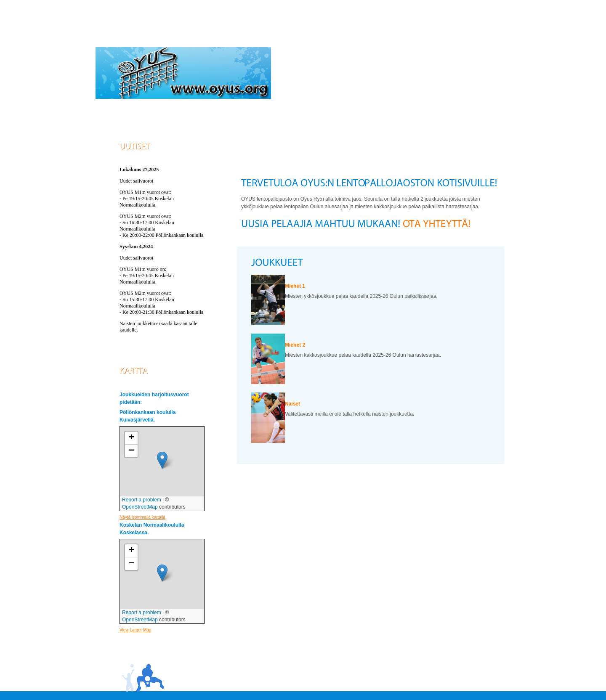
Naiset (292, 404)
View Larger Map (135, 630)
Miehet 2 (295, 345)
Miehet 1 (295, 286)
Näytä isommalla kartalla (142, 517)
